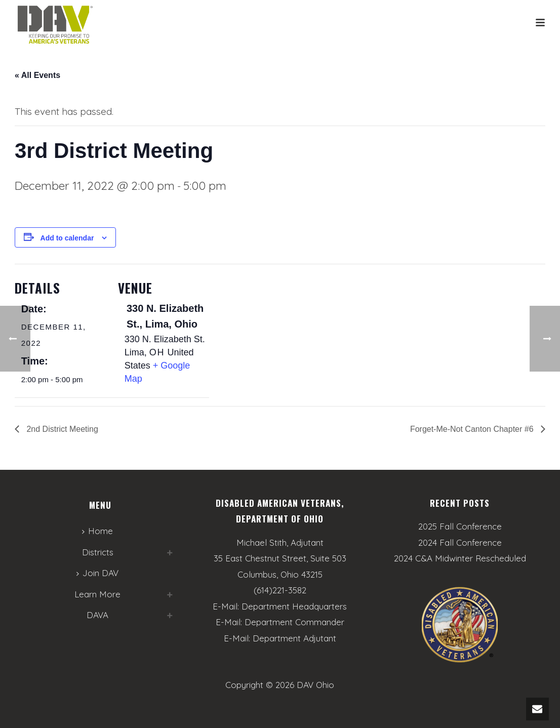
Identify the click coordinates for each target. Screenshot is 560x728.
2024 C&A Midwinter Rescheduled (460, 558)
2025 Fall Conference (460, 527)
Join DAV (97, 573)
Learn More (97, 594)
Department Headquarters (294, 606)
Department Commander (294, 622)
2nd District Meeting (61, 429)
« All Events (37, 75)
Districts (98, 552)
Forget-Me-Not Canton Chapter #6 (473, 429)
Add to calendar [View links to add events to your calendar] (67, 238)
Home (97, 531)
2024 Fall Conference (460, 543)
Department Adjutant (294, 638)
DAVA (97, 615)
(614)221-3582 (280, 590)
